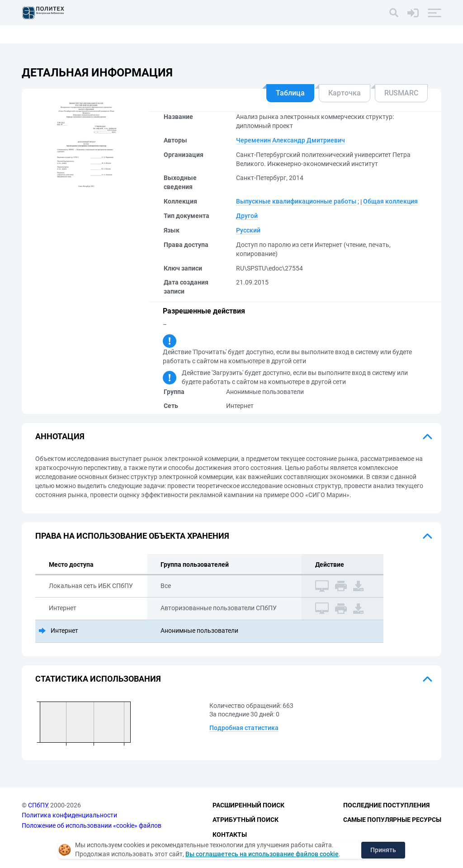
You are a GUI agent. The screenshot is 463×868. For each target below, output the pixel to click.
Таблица (290, 93)
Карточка (345, 93)
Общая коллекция (390, 201)
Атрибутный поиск (246, 820)
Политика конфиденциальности (69, 815)
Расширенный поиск (248, 805)
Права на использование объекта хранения (132, 536)
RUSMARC (401, 93)
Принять (383, 850)
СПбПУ (38, 805)
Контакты (230, 835)
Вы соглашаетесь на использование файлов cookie (262, 854)
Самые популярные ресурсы (392, 820)
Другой (247, 216)
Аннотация (60, 436)
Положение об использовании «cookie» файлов (92, 825)
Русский (248, 230)
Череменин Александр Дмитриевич (291, 140)
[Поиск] (394, 13)
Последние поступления (386, 805)
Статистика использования (98, 679)
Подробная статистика (244, 728)
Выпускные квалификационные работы (296, 201)
